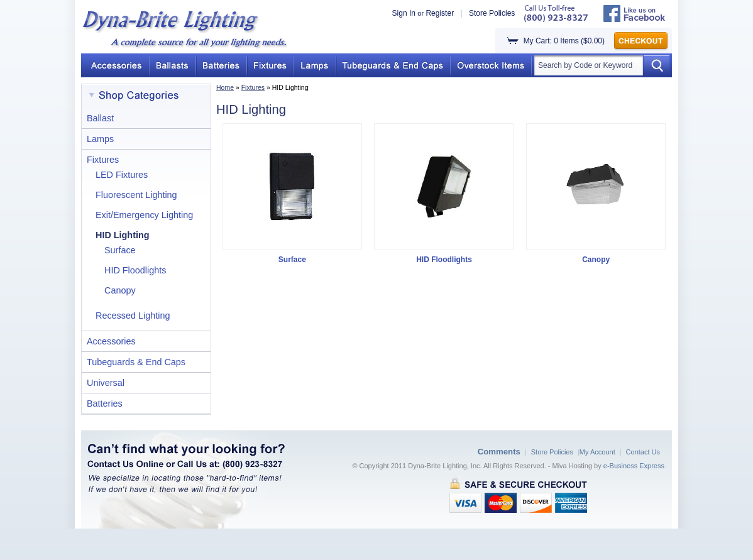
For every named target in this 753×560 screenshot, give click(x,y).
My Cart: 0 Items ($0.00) (564, 41)
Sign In (404, 13)
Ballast (100, 118)
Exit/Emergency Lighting (144, 215)
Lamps (100, 139)
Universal (106, 383)
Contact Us (643, 452)
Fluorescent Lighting (136, 195)
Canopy (120, 290)
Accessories (111, 341)
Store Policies (492, 13)
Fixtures (253, 87)
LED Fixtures (122, 175)
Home (225, 87)
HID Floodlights (135, 270)
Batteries (105, 404)
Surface (120, 250)
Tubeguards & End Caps (136, 362)
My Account (597, 452)
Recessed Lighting (133, 316)
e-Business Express (634, 466)
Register (440, 13)
